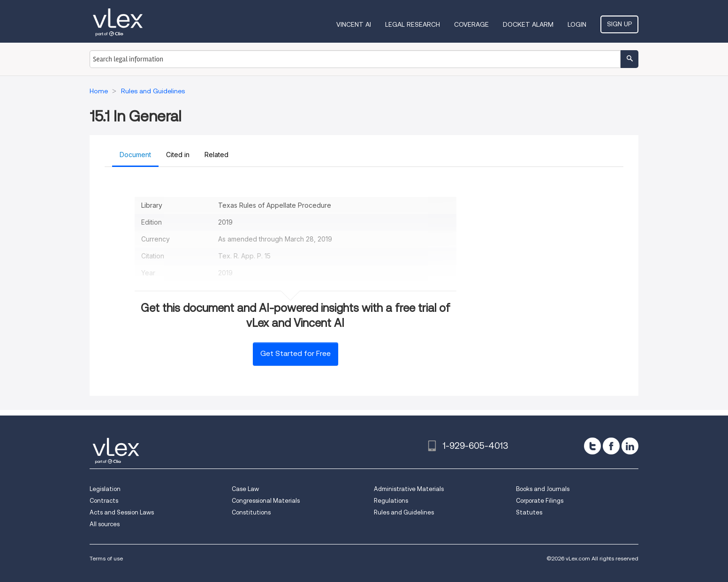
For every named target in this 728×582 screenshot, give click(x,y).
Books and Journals (543, 489)
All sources (105, 524)
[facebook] (611, 446)
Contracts (104, 501)
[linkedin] (630, 446)
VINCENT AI (354, 24)
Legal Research (413, 24)
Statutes (529, 512)
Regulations (391, 501)
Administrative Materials (409, 489)
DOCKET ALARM (528, 24)
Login (577, 24)
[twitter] (592, 446)
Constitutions (251, 512)
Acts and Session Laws (122, 512)
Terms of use (106, 558)
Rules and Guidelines (404, 512)
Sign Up (619, 24)
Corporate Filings (540, 501)
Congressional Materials (266, 501)
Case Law (245, 489)
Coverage (471, 24)
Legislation (105, 489)
